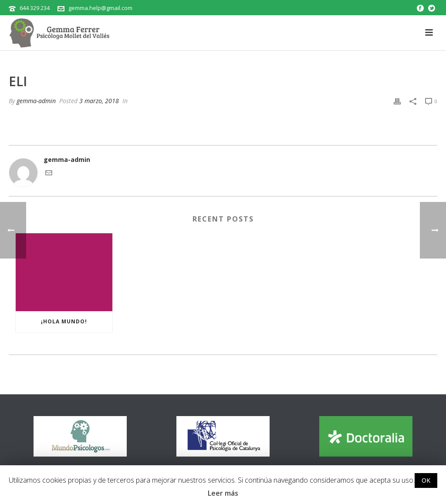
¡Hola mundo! (64, 321)
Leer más (223, 493)
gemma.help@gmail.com (100, 8)
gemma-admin (36, 101)
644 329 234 (35, 8)
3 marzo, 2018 (99, 101)
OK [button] (426, 480)
